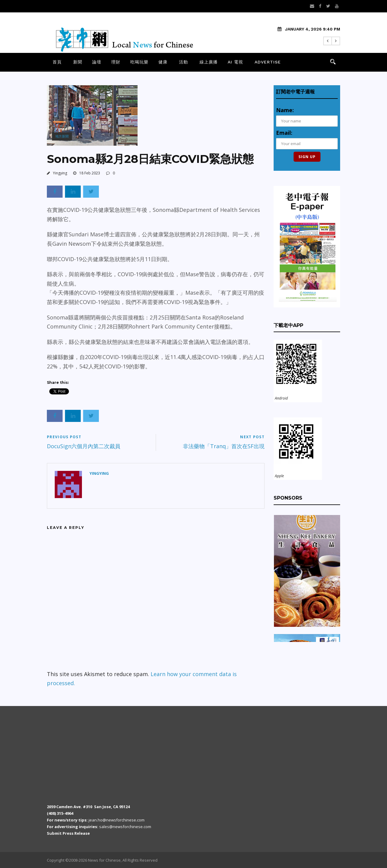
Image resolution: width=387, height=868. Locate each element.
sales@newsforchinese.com (125, 827)
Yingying (60, 173)
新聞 (78, 62)
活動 (184, 62)
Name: (285, 110)
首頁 (57, 62)
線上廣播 (209, 62)
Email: (284, 133)
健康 (163, 62)
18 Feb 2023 (90, 173)
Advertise (268, 62)
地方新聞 (62, 136)
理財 (116, 62)
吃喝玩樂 (139, 62)
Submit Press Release (68, 833)
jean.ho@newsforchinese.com (117, 820)
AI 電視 (235, 62)
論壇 (97, 62)
